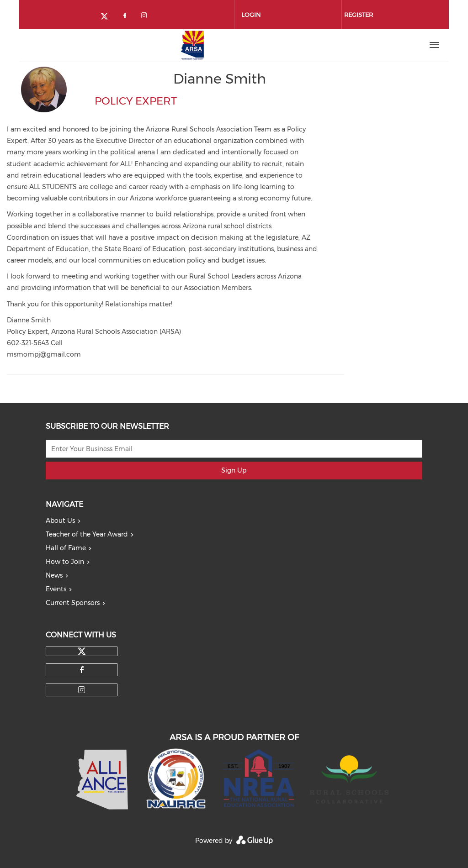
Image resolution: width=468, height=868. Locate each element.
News (54, 575)
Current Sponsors (73, 603)
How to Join (65, 562)
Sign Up (234, 470)
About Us (60, 521)
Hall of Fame (66, 548)
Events (56, 589)
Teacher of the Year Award (87, 534)
